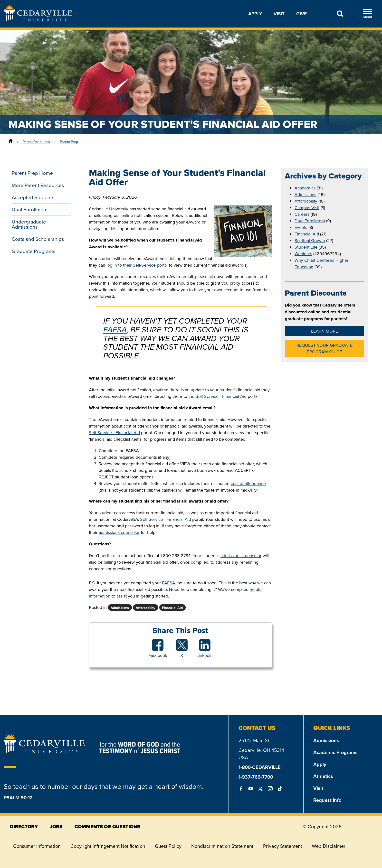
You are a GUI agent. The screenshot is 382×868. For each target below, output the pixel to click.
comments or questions (107, 827)
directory (24, 827)
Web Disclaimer (329, 846)
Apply (255, 14)
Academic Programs (335, 752)
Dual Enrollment (30, 209)
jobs (56, 827)
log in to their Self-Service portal (137, 265)
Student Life (306, 247)
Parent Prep (69, 142)
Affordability (306, 201)
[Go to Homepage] (38, 20)
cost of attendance (248, 483)
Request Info (327, 800)
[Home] (11, 142)
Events (301, 227)
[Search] (340, 14)
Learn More (325, 331)
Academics (305, 188)
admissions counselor (119, 532)
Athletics (323, 776)
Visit (279, 14)
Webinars (303, 254)
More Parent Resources (38, 185)
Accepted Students (33, 197)
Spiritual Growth (310, 240)
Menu (368, 14)
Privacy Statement (283, 846)
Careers (302, 214)
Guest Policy (168, 846)
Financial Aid (307, 234)
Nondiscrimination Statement (222, 846)
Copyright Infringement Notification (108, 846)
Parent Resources (36, 142)
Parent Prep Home (32, 173)
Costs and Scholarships (38, 239)
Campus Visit (307, 208)
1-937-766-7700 (256, 777)
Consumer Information (37, 846)
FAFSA (115, 330)
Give (301, 14)
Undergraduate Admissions (29, 224)
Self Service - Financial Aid (221, 396)
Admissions (305, 194)
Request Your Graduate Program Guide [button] (325, 348)
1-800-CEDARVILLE (260, 767)
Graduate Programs (33, 251)
